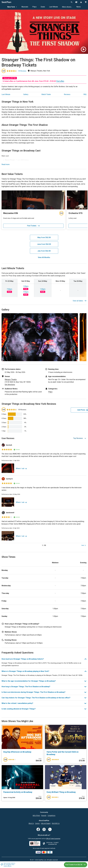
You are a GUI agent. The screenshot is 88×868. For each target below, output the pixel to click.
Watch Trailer (46, 94)
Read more (6, 164)
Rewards (44, 816)
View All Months (44, 257)
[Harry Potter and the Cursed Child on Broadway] (66, 756)
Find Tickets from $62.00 (75, 865)
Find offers (60, 81)
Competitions (51, 816)
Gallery (26, 94)
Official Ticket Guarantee (53, 839)
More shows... (67, 7)
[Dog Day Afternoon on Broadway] (22, 754)
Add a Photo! (36, 816)
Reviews (67, 94)
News (79, 7)
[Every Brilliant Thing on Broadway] (66, 795)
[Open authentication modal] (81, 2)
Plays (34, 7)
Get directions (10, 385)
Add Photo (70, 410)
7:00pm (9, 289)
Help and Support (46, 823)
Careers (37, 823)
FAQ (85, 94)
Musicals (25, 7)
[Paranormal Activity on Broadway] (22, 795)
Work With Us (56, 823)
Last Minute (54, 7)
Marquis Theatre (11, 379)
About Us (31, 823)
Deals (43, 7)
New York (12, 7)
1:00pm (26, 286)
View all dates (80, 301)
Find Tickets (33, 226)
